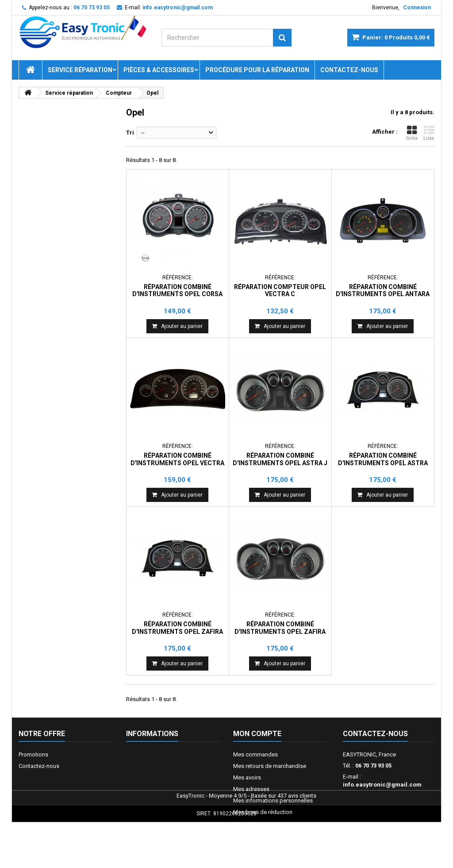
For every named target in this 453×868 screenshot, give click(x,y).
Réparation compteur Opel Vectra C (280, 290)
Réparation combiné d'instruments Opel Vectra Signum (177, 463)
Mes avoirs (247, 777)
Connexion (417, 8)
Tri (130, 133)
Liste (429, 133)
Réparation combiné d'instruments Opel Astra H (383, 463)
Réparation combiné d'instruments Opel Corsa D (177, 294)
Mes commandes (255, 754)
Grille (412, 133)
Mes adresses (251, 789)
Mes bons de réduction (263, 812)
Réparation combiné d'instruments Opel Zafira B (177, 631)
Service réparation (80, 70)
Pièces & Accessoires (159, 70)
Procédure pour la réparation (257, 70)
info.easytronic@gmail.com (382, 785)
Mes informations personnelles (273, 800)
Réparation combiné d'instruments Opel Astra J (280, 459)
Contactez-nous (349, 70)
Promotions (33, 754)
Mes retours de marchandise (270, 766)
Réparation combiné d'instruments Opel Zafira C (280, 631)
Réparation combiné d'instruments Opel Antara (383, 290)
